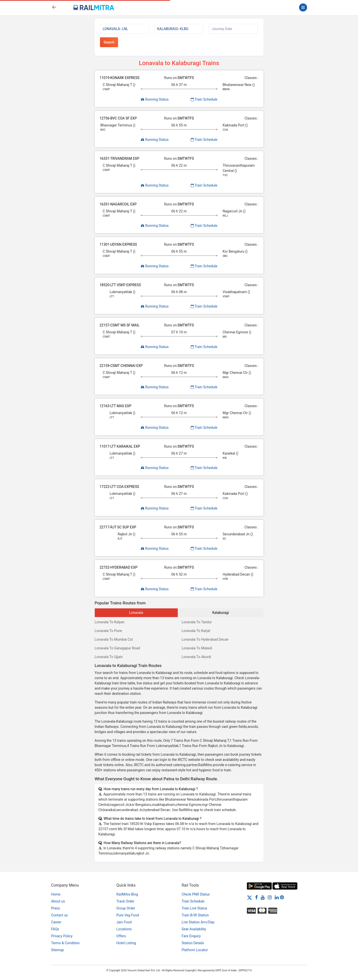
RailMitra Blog (127, 894)
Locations (124, 929)
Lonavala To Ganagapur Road (117, 648)
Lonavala (136, 613)
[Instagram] (270, 897)
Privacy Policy (62, 936)
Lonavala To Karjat (196, 631)
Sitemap (58, 950)
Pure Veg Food (128, 915)
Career (56, 922)
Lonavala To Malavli (197, 648)
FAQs (55, 929)
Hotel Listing (126, 943)
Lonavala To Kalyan (110, 622)
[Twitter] (249, 897)
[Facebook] (256, 897)
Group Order (126, 908)
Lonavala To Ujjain (109, 657)
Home (56, 894)
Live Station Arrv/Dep (198, 922)
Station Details (193, 943)
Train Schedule (204, 99)
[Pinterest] (282, 897)
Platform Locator (195, 950)
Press (56, 908)
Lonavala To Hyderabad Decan (205, 639)
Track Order (125, 901)
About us (58, 901)
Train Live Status (195, 908)
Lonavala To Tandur (197, 622)
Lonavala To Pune (108, 631)
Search (109, 42)
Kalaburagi (221, 613)
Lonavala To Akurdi (196, 657)
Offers (121, 936)
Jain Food (124, 922)
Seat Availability (194, 929)
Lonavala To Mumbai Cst (114, 639)
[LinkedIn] (277, 897)
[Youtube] (263, 897)
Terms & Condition (66, 943)
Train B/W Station (195, 915)
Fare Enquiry (191, 936)
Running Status (155, 99)
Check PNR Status (196, 894)
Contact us (60, 915)
